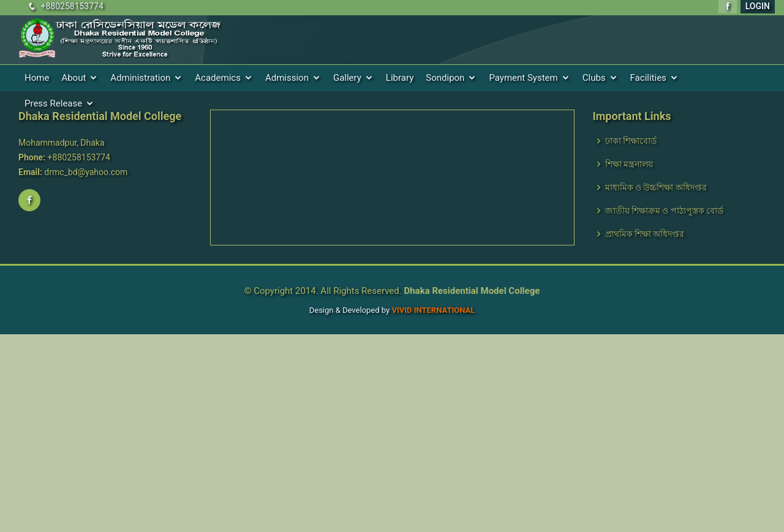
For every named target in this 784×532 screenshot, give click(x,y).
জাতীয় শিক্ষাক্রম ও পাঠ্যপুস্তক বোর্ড (665, 211)
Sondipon (445, 78)
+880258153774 (72, 6)
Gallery (347, 78)
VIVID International (433, 310)
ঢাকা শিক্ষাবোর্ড (631, 141)
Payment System (523, 78)
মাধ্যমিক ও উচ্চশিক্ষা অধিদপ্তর (656, 187)
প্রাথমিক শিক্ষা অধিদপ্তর (645, 234)
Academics (218, 78)
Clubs (594, 78)
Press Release (53, 103)
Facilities (648, 78)
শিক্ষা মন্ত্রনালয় (629, 164)
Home (37, 78)
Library (400, 78)
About (73, 78)
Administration (140, 78)
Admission (287, 78)
